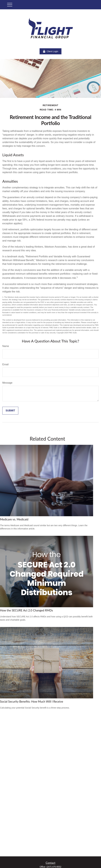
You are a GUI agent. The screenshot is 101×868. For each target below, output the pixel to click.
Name (6, 346)
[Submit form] (10, 411)
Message (7, 383)
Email (5, 364)
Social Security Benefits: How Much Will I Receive (32, 702)
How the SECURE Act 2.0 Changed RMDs (26, 610)
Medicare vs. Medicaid (14, 519)
